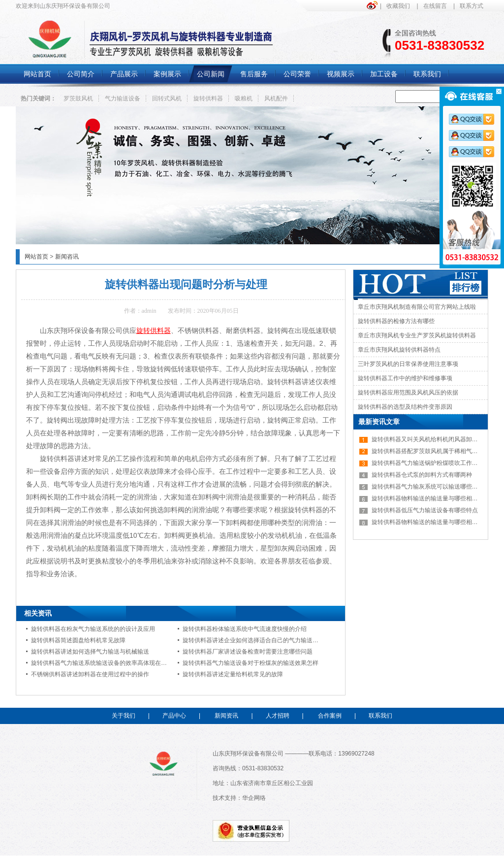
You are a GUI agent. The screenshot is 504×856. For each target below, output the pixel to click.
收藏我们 (398, 6)
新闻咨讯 (67, 257)
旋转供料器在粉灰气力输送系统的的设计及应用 (93, 629)
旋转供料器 (208, 99)
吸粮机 (244, 99)
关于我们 (124, 716)
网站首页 (36, 257)
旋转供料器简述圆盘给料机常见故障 (78, 640)
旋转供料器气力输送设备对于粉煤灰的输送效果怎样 (251, 663)
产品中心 (174, 716)
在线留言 (435, 6)
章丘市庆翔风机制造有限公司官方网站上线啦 (417, 307)
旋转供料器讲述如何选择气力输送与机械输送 (90, 652)
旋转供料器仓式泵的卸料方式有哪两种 (422, 475)
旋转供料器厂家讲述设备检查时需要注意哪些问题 (248, 652)
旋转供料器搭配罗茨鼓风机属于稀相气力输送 (431, 451)
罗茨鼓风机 (78, 99)
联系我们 (380, 716)
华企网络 (254, 798)
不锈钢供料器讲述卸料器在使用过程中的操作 (90, 674)
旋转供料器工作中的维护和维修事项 (405, 378)
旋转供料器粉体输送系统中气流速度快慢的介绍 (245, 629)
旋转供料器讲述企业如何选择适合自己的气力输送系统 (253, 640)
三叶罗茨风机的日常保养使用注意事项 (408, 364)
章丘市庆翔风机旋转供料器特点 (399, 350)
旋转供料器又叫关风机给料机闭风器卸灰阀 (428, 439)
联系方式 (472, 6)
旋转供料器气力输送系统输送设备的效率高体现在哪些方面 (108, 663)
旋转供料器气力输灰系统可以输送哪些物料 (428, 487)
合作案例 (330, 716)
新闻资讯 (226, 716)
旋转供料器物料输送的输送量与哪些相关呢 (428, 498)
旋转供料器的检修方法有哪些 (396, 321)
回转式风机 (167, 99)
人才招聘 (278, 716)
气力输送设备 (123, 99)
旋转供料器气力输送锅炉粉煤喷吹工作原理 (428, 463)
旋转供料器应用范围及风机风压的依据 (408, 393)
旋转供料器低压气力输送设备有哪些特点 (425, 510)
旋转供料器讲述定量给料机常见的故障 (233, 674)
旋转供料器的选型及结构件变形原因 (405, 407)
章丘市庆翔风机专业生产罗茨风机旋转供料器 (417, 335)
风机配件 (276, 99)
